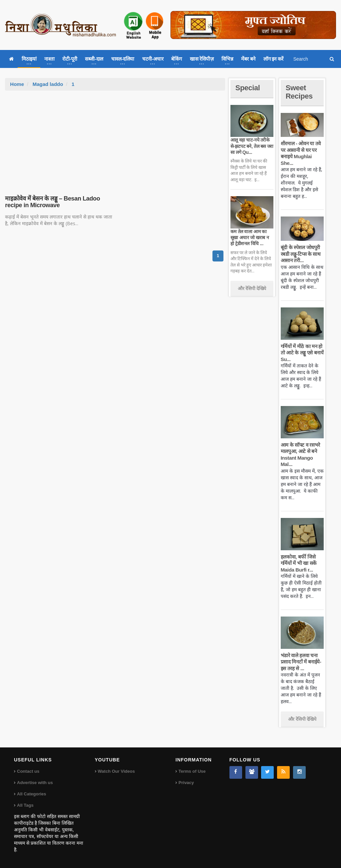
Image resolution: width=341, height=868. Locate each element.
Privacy (186, 783)
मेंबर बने (248, 59)
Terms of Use (192, 771)
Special (248, 88)
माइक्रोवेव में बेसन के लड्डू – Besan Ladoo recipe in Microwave (52, 202)
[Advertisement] (115, 141)
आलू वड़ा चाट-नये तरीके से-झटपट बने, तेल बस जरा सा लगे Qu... (252, 146)
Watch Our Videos (116, 771)
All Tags (25, 805)
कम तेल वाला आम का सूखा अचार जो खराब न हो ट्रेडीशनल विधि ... (250, 237)
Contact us (28, 771)
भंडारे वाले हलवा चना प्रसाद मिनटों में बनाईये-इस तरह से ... (301, 662)
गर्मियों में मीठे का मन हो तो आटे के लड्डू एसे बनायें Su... (302, 353)
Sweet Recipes (299, 92)
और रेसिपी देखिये (252, 288)
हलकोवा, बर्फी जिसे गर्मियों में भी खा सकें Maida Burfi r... (299, 563)
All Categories (31, 794)
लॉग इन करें (273, 59)
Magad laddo (48, 84)
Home (17, 84)
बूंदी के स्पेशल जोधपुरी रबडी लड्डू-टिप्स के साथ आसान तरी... (301, 254)
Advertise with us (35, 783)
